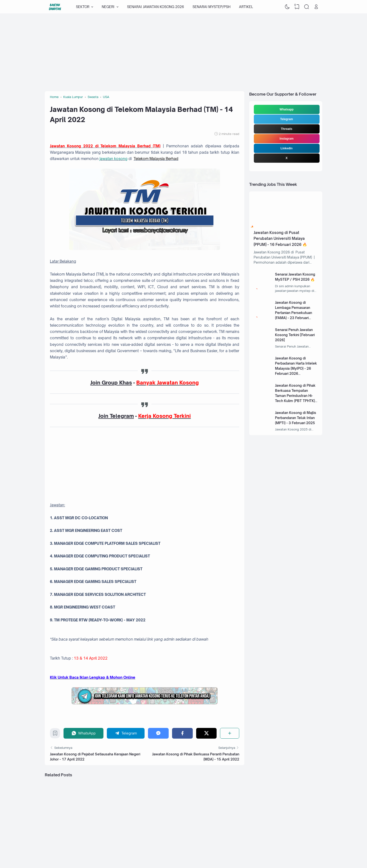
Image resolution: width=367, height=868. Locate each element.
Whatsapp (287, 109)
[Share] (230, 733)
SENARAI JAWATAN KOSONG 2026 (156, 7)
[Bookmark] (55, 734)
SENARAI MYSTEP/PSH (211, 7)
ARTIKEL (246, 7)
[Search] (307, 7)
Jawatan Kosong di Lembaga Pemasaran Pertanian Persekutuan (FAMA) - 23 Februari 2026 (294, 313)
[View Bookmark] (297, 7)
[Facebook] (182, 733)
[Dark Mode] (287, 7)
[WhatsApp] (83, 733)
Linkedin (287, 148)
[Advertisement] (183, 52)
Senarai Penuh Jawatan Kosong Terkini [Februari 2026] (295, 335)
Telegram (286, 119)
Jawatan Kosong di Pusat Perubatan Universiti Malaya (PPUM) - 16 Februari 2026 (279, 239)
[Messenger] (158, 733)
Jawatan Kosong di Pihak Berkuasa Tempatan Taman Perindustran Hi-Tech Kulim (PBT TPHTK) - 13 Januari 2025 (296, 396)
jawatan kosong (114, 159)
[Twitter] (206, 733)
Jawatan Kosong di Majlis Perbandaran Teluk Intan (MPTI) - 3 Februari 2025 (296, 418)
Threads (287, 129)
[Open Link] (316, 7)
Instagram (287, 139)
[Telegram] (126, 733)
